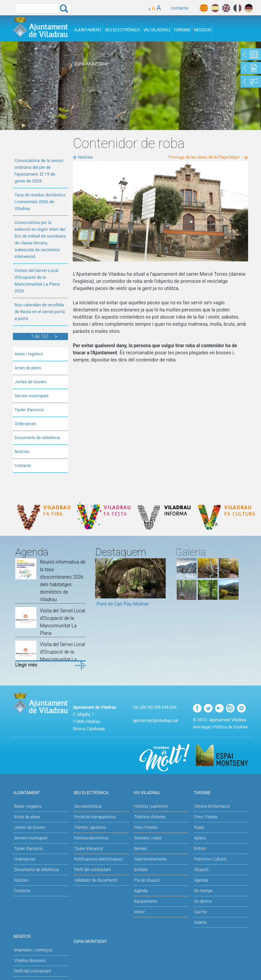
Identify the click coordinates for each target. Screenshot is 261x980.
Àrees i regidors (29, 354)
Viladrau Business (30, 961)
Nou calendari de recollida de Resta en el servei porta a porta (40, 312)
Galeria (200, 922)
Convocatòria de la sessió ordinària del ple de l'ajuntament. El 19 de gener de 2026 (39, 171)
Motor (140, 912)
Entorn (200, 849)
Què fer (201, 912)
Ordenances (25, 424)
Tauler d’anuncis (89, 849)
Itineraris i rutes (148, 838)
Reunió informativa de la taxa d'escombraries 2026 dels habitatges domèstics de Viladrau (63, 581)
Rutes (199, 828)
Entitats (141, 870)
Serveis (141, 849)
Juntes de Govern (30, 382)
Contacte (23, 466)
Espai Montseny (91, 64)
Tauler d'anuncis (29, 410)
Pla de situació (147, 880)
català (204, 8)
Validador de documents (96, 880)
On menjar (203, 891)
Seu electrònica (88, 806)
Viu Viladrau (157, 30)
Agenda (141, 891)
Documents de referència (37, 438)
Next (161, 585)
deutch (249, 8)
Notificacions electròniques (98, 859)
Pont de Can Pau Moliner (123, 604)
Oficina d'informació (212, 806)
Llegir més (26, 665)
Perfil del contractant (93, 870)
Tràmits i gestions (90, 828)
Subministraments (151, 859)
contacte (180, 8)
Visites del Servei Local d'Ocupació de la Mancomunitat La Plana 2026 (37, 281)
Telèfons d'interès (150, 817)
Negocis (203, 30)
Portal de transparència (95, 817)
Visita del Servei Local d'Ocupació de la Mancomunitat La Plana (62, 622)
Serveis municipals (32, 396)
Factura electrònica (91, 838)
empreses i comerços (33, 950)
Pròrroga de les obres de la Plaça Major (204, 157)
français (237, 8)
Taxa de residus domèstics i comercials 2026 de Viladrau (40, 202)
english (226, 8)
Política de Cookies (231, 727)
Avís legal (202, 727)
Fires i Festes (146, 828)
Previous (100, 585)
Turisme (182, 30)
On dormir (203, 901)
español (215, 8)
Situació (201, 870)
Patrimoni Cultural (210, 859)
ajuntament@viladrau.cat (155, 721)
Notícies (22, 452)
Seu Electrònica (122, 30)
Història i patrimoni (151, 806)
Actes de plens (28, 368)
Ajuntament (88, 30)
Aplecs (200, 838)
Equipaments (146, 901)
